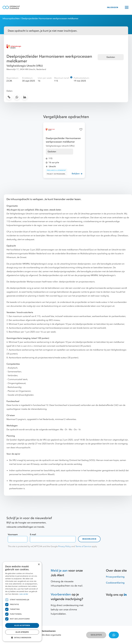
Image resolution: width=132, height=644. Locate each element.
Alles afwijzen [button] (22, 632)
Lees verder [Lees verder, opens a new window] (24, 594)
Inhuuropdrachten (11, 19)
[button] (22, 638)
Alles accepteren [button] (22, 625)
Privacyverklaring (115, 577)
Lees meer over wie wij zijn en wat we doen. (64, 225)
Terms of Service (83, 546)
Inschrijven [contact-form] (89, 539)
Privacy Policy (65, 546)
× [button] (39, 565)
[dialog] (22, 602)
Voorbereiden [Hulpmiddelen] (61, 594)
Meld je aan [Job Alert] (59, 571)
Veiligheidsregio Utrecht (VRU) (25, 66)
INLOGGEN (113, 7)
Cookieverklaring (115, 583)
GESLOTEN (96, 635)
